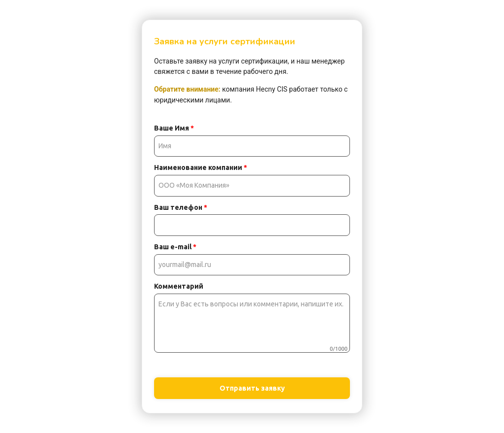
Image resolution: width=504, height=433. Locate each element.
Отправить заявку (252, 388)
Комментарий (179, 286)
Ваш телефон (181, 207)
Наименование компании (201, 167)
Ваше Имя (174, 128)
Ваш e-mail (175, 247)
